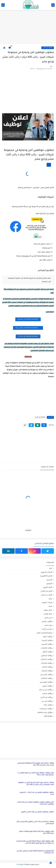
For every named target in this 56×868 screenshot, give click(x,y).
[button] (44, 425)
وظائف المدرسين (46, 674)
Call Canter (48, 716)
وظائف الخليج (47, 652)
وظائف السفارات (46, 659)
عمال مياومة (48, 610)
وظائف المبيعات (47, 671)
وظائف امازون (47, 686)
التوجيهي (49, 583)
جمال (50, 606)
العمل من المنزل (46, 595)
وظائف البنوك (47, 636)
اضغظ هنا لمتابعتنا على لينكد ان (28, 336)
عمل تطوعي (48, 614)
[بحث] (3, 5)
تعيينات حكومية (47, 602)
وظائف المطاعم (47, 678)
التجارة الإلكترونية (46, 576)
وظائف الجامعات (46, 648)
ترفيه (50, 599)
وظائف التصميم (47, 644)
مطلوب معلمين (47, 621)
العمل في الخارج (46, 591)
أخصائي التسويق (47, 572)
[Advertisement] (28, 27)
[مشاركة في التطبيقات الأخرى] (25, 425)
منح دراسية (48, 625)
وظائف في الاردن (48, 48)
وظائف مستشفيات (46, 709)
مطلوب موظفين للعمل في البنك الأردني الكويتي (37, 812)
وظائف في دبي (47, 701)
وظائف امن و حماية (46, 690)
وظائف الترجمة (47, 640)
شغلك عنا (20, 865)
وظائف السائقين (47, 655)
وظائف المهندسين (46, 682)
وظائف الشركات (47, 663)
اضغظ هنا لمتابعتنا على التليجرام (28, 319)
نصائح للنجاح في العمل (44, 633)
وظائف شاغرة (47, 693)
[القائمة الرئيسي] (53, 5)
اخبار (51, 568)
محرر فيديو (48, 617)
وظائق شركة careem (45, 712)
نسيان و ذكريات (47, 629)
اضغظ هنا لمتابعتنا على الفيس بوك (28, 328)
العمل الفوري (48, 587)
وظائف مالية (48, 705)
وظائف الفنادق (47, 667)
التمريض (49, 580)
